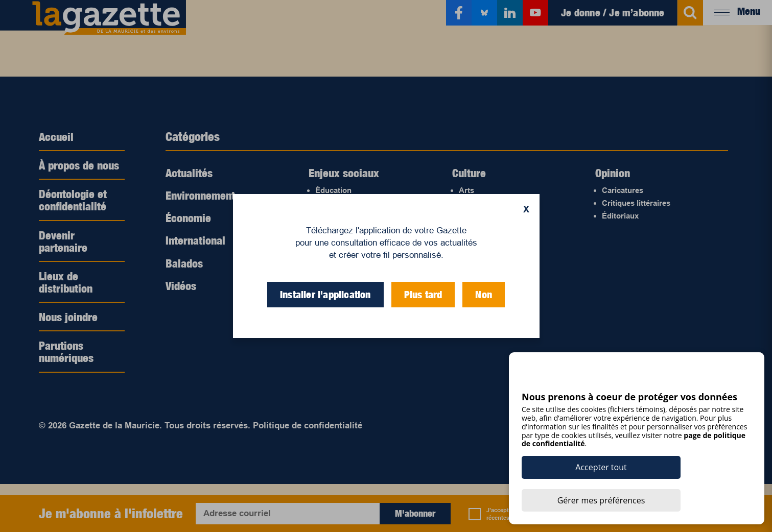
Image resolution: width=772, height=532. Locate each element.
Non (484, 295)
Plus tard (423, 295)
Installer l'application (325, 295)
